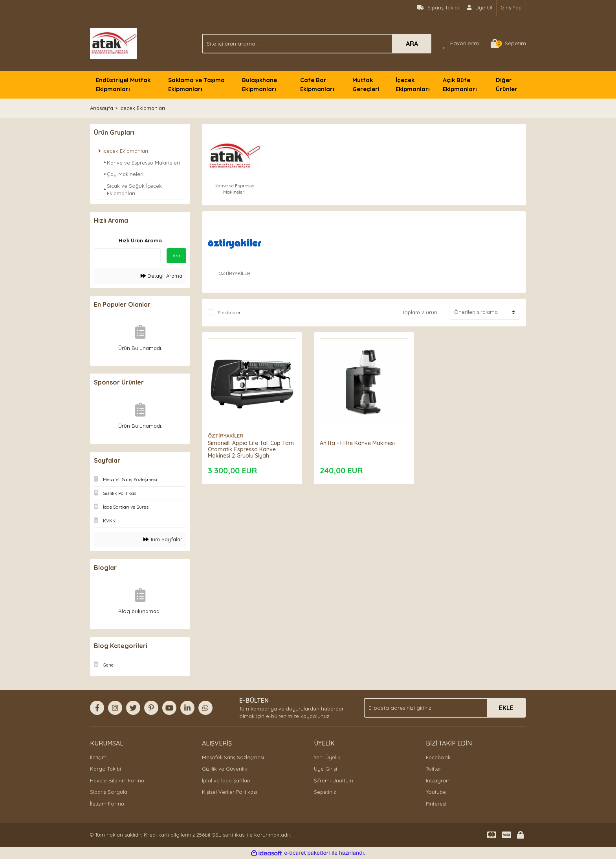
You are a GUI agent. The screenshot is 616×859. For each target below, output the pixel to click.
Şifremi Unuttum (334, 780)
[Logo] (114, 43)
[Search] (317, 44)
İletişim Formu (107, 804)
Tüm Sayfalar (163, 539)
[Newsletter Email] (445, 708)
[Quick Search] (127, 256)
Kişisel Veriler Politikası (229, 792)
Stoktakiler (229, 312)
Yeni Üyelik (327, 757)
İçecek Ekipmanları (142, 108)
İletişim (98, 757)
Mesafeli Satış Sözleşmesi (233, 757)
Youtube (436, 792)
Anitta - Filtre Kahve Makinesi (357, 443)
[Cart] (508, 44)
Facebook (438, 757)
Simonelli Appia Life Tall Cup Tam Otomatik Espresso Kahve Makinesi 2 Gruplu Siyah (251, 449)
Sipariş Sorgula (109, 792)
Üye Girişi (325, 769)
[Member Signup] (480, 8)
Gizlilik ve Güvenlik (225, 769)
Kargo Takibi (105, 769)
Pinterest (436, 804)
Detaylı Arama (161, 276)
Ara (176, 256)
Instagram (438, 780)
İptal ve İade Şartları (226, 780)
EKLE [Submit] (506, 708)
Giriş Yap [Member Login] (511, 7)
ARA (412, 44)
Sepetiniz (325, 792)
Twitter (434, 769)
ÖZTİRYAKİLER (225, 436)
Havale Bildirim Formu (117, 780)
